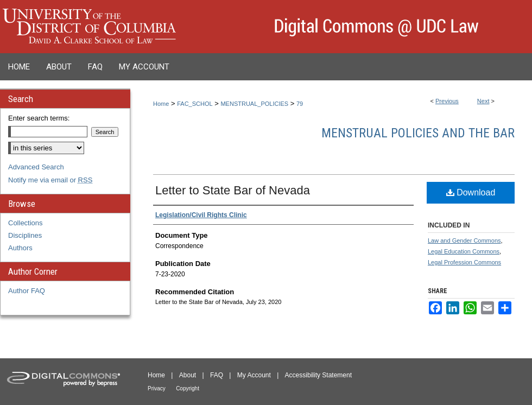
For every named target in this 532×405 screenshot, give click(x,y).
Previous (447, 101)
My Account (254, 375)
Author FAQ (27, 291)
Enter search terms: (39, 118)
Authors (20, 248)
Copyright (188, 388)
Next (483, 101)
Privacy (157, 388)
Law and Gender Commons (464, 241)
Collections (26, 223)
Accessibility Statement (318, 375)
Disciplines (25, 235)
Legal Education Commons (464, 251)
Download (471, 192)
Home (161, 104)
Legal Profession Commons (464, 262)
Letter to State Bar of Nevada (233, 190)
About (188, 375)
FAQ (217, 375)
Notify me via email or (50, 180)
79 (300, 104)
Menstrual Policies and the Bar (418, 133)
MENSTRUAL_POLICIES (254, 104)
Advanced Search (36, 167)
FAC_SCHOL (195, 104)
